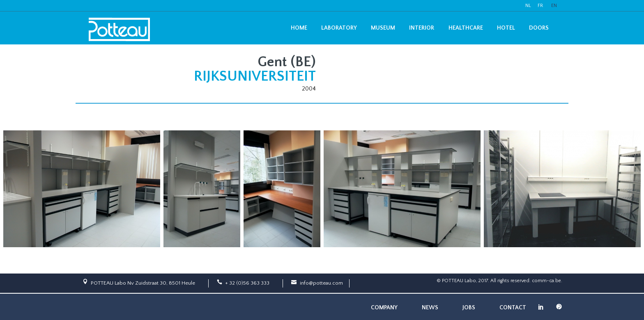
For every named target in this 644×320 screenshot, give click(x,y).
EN (554, 6)
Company (384, 308)
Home (299, 28)
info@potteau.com (321, 283)
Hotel (506, 28)
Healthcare (466, 28)
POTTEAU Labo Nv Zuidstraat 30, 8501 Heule (143, 283)
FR (540, 6)
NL (528, 6)
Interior (422, 28)
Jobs (469, 308)
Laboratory (339, 28)
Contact (513, 308)
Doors (539, 28)
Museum (383, 28)
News (430, 308)
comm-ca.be (546, 281)
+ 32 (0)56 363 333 (247, 283)
